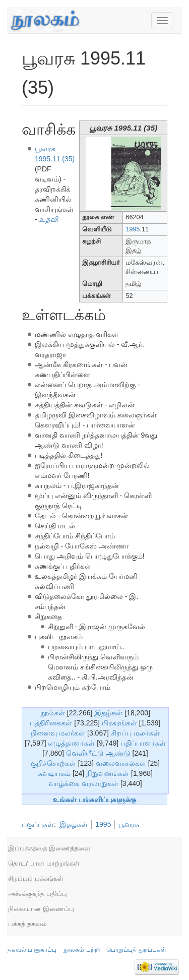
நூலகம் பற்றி (81, 950)
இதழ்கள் (108, 713)
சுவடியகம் (54, 773)
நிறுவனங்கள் (108, 773)
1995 (133, 229)
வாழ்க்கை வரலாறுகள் (83, 783)
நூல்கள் (53, 713)
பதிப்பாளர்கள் (143, 743)
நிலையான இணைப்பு (41, 909)
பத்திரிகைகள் (51, 723)
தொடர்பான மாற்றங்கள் (44, 863)
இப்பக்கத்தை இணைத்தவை (49, 848)
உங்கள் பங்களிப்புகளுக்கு (94, 800)
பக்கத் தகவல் (27, 924)
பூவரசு (129, 824)
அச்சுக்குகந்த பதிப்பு (38, 894)
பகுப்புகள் (38, 824)
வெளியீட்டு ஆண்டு (98, 753)
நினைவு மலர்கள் (58, 733)
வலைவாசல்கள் (121, 763)
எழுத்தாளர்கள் (71, 743)
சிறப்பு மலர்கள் (135, 733)
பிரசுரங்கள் (119, 723)
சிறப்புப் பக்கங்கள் (36, 878)
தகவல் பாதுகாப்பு (32, 950)
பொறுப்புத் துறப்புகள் (136, 950)
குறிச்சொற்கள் (53, 763)
